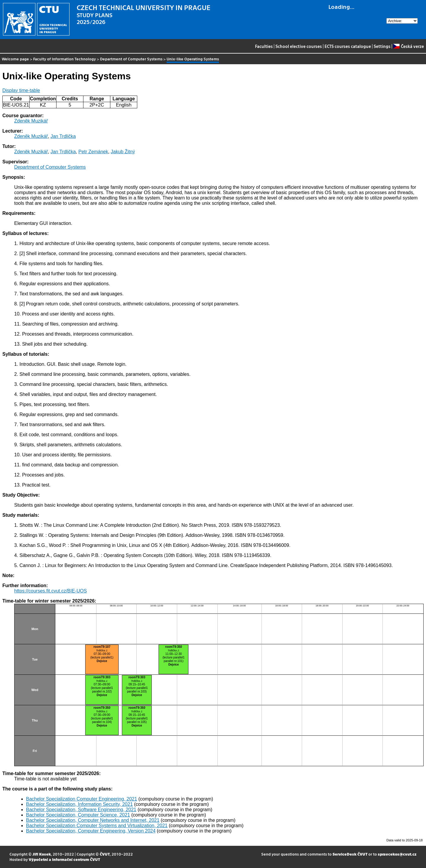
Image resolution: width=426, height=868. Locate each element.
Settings (382, 46)
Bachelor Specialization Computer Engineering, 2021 (82, 799)
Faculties (264, 46)
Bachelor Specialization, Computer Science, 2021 (78, 815)
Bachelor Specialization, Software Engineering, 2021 (81, 810)
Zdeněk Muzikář (31, 121)
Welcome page (15, 59)
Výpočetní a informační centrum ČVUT (64, 859)
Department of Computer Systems (131, 59)
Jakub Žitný (123, 152)
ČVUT (105, 854)
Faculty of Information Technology (64, 59)
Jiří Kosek (42, 854)
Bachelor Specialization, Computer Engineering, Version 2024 (91, 831)
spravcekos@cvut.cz (397, 854)
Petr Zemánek (93, 152)
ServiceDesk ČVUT (350, 854)
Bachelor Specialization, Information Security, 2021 (79, 804)
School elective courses (299, 46)
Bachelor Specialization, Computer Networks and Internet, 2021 (93, 820)
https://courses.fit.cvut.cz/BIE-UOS (50, 591)
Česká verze (408, 46)
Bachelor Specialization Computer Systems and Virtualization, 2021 (97, 826)
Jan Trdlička (63, 136)
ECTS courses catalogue (348, 46)
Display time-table (21, 90)
